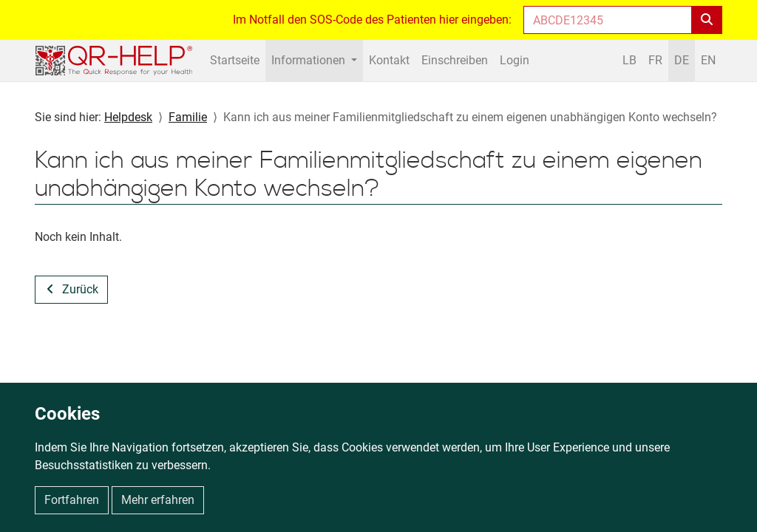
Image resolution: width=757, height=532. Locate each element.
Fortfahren (72, 500)
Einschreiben (455, 60)
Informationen (310, 60)
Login (515, 60)
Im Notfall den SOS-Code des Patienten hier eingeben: (372, 20)
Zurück (80, 289)
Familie (188, 117)
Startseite (235, 60)
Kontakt (389, 60)
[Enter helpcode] (608, 20)
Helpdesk (128, 117)
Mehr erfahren (158, 500)
